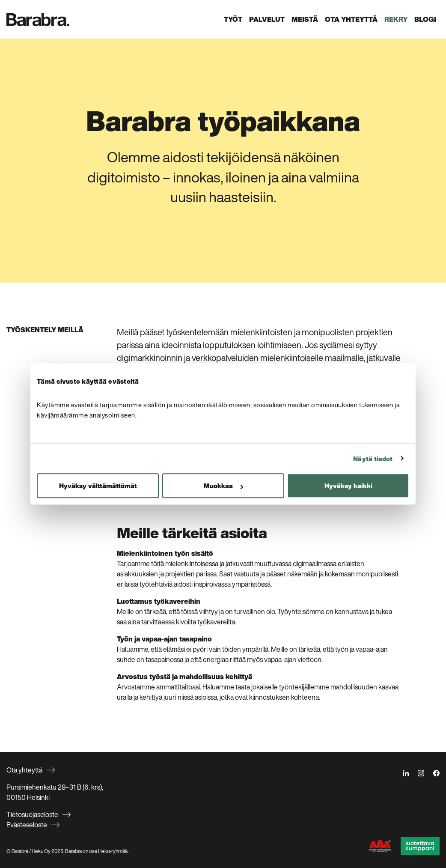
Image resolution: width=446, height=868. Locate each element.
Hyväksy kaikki (348, 486)
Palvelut (267, 19)
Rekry (396, 19)
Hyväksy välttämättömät (98, 486)
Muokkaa (223, 486)
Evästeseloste (27, 825)
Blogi (425, 19)
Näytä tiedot (373, 459)
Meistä (305, 19)
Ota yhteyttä (351, 19)
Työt (233, 19)
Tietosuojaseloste (32, 814)
